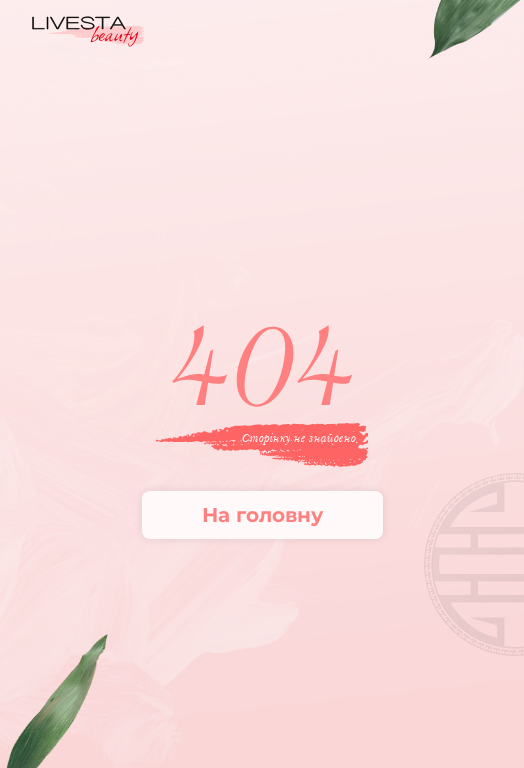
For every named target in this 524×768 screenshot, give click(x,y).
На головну (262, 515)
